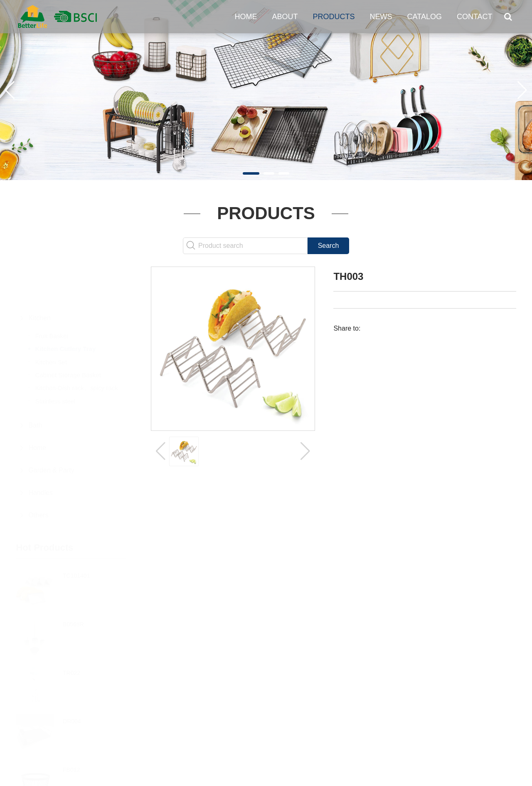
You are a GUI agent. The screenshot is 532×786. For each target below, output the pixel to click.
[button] (251, 173)
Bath (35, 384)
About (285, 17)
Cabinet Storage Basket (68, 334)
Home (246, 17)
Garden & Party (51, 429)
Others (38, 474)
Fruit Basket (52, 295)
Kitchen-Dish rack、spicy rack (76, 347)
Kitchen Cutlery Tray (65, 308)
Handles (41, 452)
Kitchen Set (51, 321)
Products (334, 17)
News (381, 17)
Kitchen (39, 277)
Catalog (425, 17)
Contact (475, 17)
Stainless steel (55, 360)
